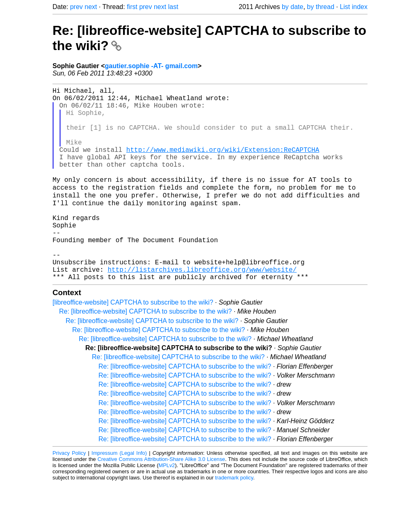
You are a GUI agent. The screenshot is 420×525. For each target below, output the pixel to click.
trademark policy (234, 519)
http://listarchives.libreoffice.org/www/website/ (202, 309)
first (132, 7)
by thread (321, 7)
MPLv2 (167, 506)
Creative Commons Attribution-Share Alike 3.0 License (161, 500)
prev (76, 7)
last (173, 7)
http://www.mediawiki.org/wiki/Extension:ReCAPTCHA (223, 164)
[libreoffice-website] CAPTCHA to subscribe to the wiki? (133, 343)
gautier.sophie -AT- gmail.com (151, 66)
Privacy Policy (69, 494)
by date (292, 7)
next (91, 7)
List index (354, 7)
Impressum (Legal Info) (119, 494)
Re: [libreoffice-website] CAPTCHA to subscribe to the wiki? (145, 352)
